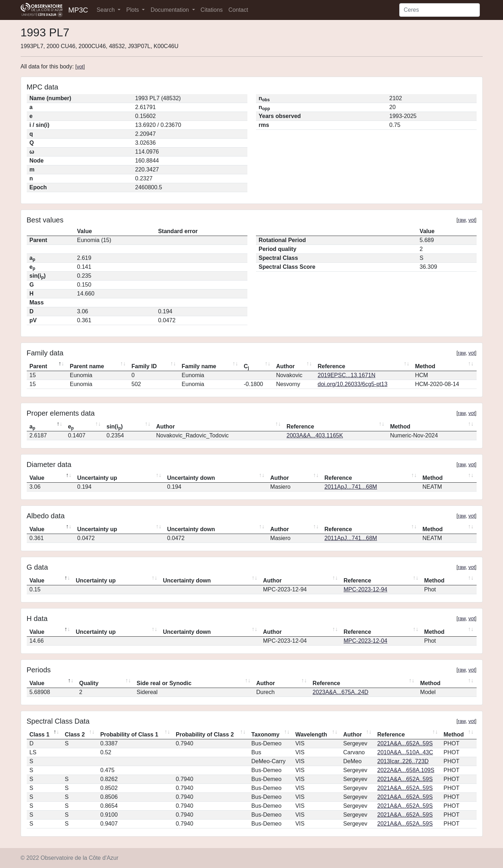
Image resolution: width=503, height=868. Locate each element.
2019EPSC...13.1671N (347, 375)
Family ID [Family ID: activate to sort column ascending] (144, 366)
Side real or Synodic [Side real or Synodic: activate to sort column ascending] (164, 683)
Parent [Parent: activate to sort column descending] (39, 366)
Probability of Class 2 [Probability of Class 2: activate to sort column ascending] (205, 735)
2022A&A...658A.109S (406, 770)
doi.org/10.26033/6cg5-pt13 (353, 384)
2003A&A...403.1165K (315, 435)
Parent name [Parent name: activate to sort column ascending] (87, 366)
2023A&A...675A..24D (341, 692)
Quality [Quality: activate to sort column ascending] (89, 683)
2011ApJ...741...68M (351, 487)
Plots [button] (133, 10)
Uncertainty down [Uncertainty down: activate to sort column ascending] (191, 478)
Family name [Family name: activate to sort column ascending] (199, 366)
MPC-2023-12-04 (366, 641)
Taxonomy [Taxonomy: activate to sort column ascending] (265, 735)
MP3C (78, 10)
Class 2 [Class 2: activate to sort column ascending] (75, 735)
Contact (238, 10)
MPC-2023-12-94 (366, 589)
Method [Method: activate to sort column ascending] (425, 366)
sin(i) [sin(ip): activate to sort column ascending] (115, 427)
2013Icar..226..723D (403, 761)
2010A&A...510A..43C (405, 752)
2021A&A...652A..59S (405, 743)
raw (462, 220)
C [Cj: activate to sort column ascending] (247, 367)
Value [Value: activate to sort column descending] (37, 478)
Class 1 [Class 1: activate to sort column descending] (40, 735)
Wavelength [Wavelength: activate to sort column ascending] (311, 735)
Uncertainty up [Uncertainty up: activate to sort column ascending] (97, 478)
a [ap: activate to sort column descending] (32, 427)
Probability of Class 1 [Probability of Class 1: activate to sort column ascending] (129, 735)
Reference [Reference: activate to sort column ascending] (331, 366)
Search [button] (106, 10)
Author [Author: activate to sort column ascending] (285, 366)
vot (80, 67)
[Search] (440, 10)
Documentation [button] (170, 10)
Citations (212, 10)
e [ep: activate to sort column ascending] (71, 427)
